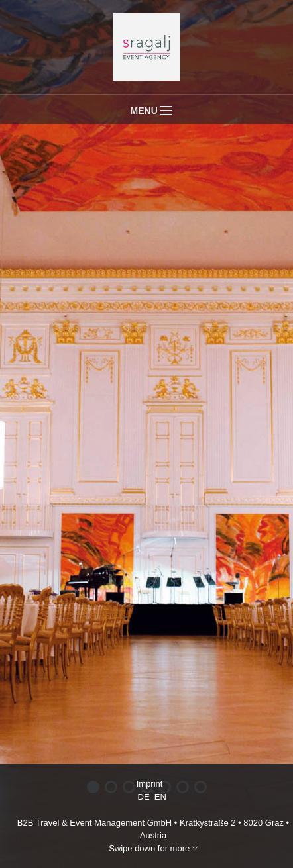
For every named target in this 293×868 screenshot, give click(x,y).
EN (160, 797)
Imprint (150, 784)
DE (144, 797)
